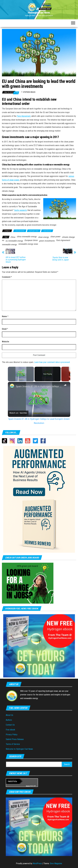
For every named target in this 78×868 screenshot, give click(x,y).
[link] (12, 386)
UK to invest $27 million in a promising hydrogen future (16, 260)
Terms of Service (13, 744)
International (47, 231)
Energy (28, 786)
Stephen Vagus (29, 92)
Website (6, 342)
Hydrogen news (34, 231)
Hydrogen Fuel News (39, 13)
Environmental (20, 231)
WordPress (37, 863)
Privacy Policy (12, 735)
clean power (55, 237)
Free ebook (10, 730)
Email (5, 329)
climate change (68, 237)
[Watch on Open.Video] (18, 413)
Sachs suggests (21, 210)
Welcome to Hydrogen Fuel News (19, 749)
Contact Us (10, 725)
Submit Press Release (15, 739)
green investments (47, 241)
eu (3, 240)
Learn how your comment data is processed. (52, 362)
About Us (9, 715)
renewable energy (9, 245)
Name (5, 316)
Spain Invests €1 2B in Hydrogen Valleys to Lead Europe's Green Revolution (39, 386)
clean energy (43, 237)
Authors (9, 720)
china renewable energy (27, 237)
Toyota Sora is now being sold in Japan (60, 259)
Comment (7, 277)
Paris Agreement (24, 116)
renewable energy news (28, 244)
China (13, 237)
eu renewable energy (14, 241)
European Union (31, 240)
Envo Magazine (56, 863)
